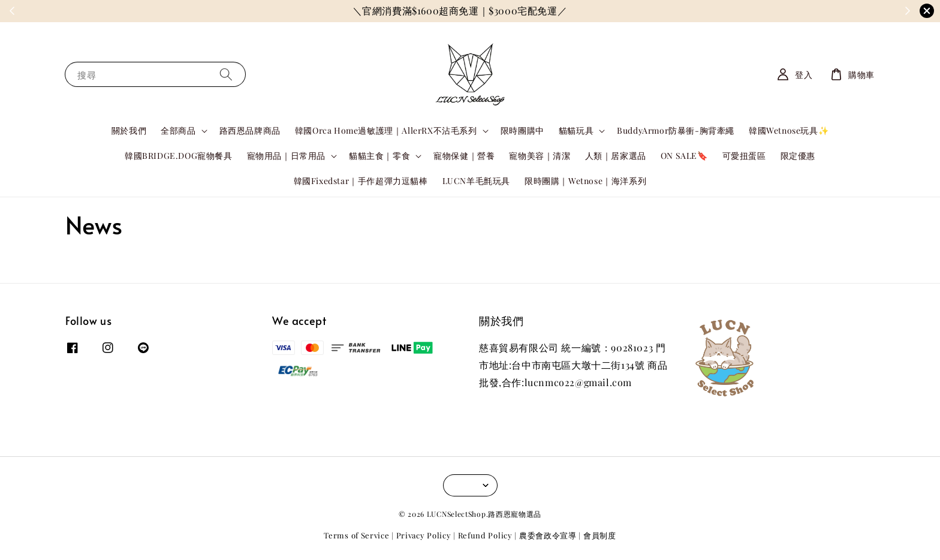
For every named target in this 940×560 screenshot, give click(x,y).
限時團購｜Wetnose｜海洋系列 (585, 181)
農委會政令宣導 (548, 535)
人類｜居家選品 (616, 156)
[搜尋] (226, 74)
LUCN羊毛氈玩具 (476, 181)
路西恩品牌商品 (250, 130)
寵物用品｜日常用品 (286, 156)
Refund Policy (485, 535)
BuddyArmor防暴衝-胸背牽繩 (676, 130)
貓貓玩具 (576, 131)
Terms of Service (356, 535)
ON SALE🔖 (684, 156)
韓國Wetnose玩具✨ (789, 130)
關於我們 (129, 130)
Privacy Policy (424, 535)
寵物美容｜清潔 (540, 156)
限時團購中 (522, 130)
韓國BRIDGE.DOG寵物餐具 (179, 156)
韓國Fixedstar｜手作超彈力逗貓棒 (361, 181)
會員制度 (600, 535)
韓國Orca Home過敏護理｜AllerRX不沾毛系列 (386, 131)
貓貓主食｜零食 (379, 156)
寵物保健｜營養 (464, 156)
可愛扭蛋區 (744, 156)
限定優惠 (798, 156)
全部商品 (178, 131)
